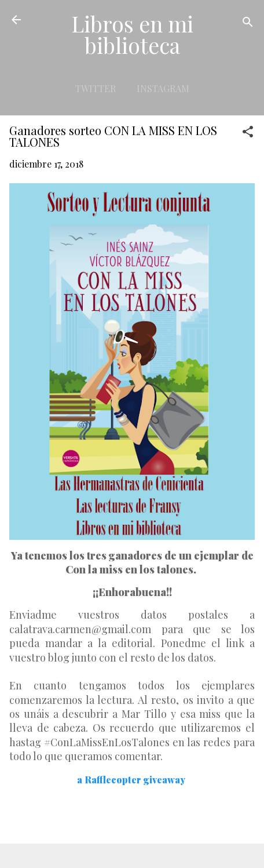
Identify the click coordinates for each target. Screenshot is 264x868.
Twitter (96, 88)
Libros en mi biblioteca (132, 34)
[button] (248, 133)
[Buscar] (248, 23)
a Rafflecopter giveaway (131, 780)
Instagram (163, 88)
